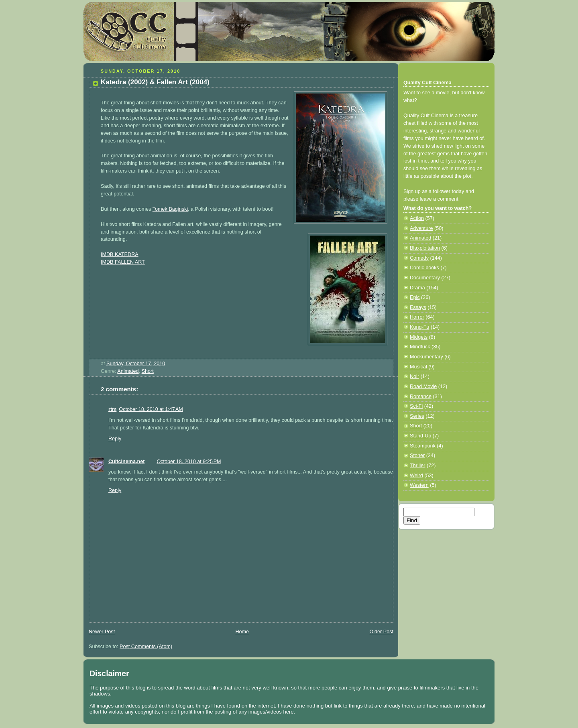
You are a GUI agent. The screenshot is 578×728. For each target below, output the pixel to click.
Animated (128, 371)
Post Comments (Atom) (146, 647)
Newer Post (102, 632)
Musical (418, 367)
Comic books (424, 268)
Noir (414, 376)
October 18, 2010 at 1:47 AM (151, 409)
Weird (416, 476)
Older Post (381, 632)
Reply (115, 439)
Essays (418, 307)
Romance (421, 397)
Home (242, 632)
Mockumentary (426, 357)
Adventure (421, 228)
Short (148, 371)
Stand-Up (420, 436)
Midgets (419, 337)
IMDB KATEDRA (120, 254)
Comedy (419, 258)
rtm (112, 409)
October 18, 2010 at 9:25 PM (189, 462)
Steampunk (423, 446)
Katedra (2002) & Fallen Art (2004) (155, 82)
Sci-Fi (416, 406)
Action (417, 218)
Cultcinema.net (126, 462)
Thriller (418, 466)
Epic (415, 297)
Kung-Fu (419, 327)
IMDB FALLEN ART (123, 262)
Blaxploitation (425, 248)
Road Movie (423, 386)
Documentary (425, 278)
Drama (417, 288)
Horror (417, 317)
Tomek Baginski (170, 209)
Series (417, 416)
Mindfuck (420, 347)
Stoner (417, 456)
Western (419, 485)
